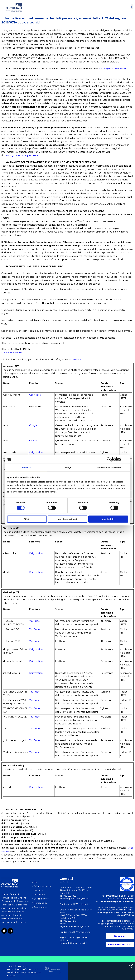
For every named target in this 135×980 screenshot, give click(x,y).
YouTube (34, 621)
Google (33, 425)
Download (120, 936)
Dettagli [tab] (68, 467)
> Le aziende (39, 895)
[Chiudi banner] (127, 459)
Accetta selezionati (67, 519)
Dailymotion (36, 452)
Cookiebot (76, 360)
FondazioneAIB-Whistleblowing (75, 932)
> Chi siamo (38, 890)
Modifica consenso (12, 353)
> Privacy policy (40, 903)
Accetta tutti (108, 519)
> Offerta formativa (42, 886)
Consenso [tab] (26, 467)
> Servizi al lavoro (41, 899)
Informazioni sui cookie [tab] (109, 467)
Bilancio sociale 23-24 (120, 944)
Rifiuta (27, 519)
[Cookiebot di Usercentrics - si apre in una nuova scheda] (109, 459)
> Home (36, 882)
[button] (132, 7)
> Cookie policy (40, 907)
